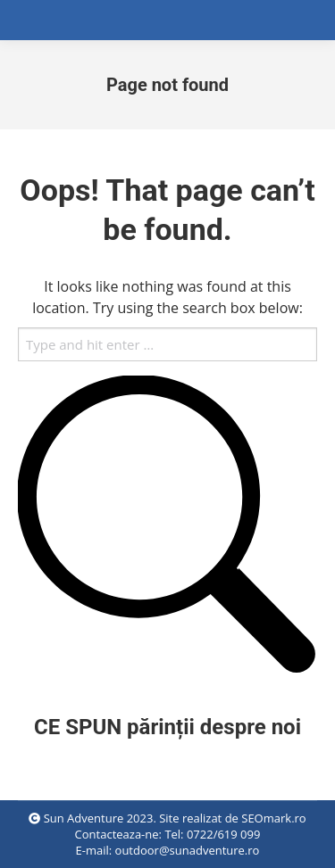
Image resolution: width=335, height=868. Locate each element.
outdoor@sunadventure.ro (188, 850)
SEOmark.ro (273, 818)
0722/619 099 (223, 834)
